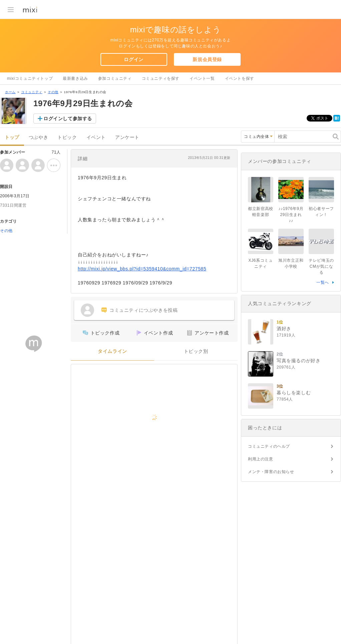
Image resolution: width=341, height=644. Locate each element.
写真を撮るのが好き (298, 361)
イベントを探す (240, 78)
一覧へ (323, 282)
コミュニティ (32, 92)
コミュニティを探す (161, 78)
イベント (96, 137)
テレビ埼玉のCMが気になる (321, 266)
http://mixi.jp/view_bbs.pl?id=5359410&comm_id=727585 (142, 269)
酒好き (284, 329)
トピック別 (196, 351)
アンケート (127, 137)
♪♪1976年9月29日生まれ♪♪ (291, 215)
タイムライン (112, 351)
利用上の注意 (261, 459)
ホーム (10, 92)
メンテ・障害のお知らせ (271, 472)
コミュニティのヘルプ (269, 446)
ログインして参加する (68, 119)
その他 (53, 92)
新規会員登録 (207, 59)
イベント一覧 (202, 78)
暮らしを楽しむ (294, 393)
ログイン (133, 59)
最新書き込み (75, 78)
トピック (67, 137)
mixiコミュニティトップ (30, 78)
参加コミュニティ (115, 78)
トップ (12, 137)
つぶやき (38, 137)
